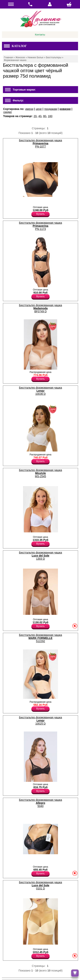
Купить (40, 214)
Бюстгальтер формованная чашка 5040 (40, 803)
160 (50, 116)
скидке (8, 112)
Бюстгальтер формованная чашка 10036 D (40, 391)
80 (45, 116)
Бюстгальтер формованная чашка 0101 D (40, 885)
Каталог (15, 46)
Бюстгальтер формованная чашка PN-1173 (40, 226)
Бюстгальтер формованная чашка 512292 (40, 638)
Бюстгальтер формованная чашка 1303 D (40, 556)
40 (40, 116)
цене (39, 109)
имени (29, 109)
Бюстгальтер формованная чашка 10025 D (40, 720)
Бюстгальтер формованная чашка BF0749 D (40, 308)
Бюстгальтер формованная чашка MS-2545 (40, 473)
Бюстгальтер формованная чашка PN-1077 (40, 143)
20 (35, 116)
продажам (51, 109)
